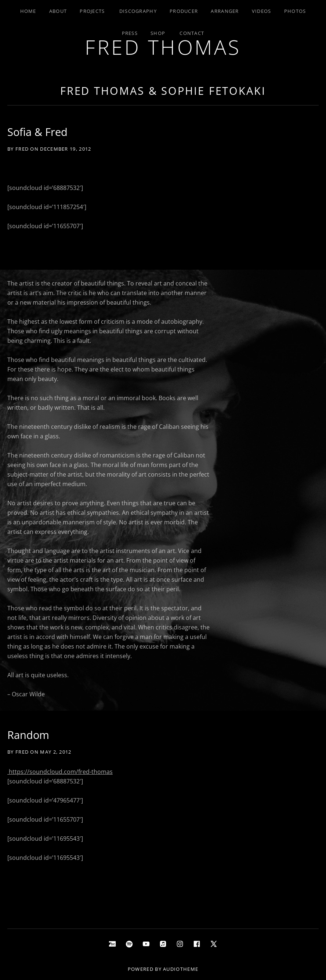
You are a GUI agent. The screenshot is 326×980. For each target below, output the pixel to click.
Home (28, 11)
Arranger (225, 11)
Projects (92, 11)
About (58, 11)
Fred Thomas (163, 47)
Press (130, 33)
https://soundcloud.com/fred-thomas (60, 772)
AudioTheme (181, 969)
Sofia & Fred (37, 132)
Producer (184, 11)
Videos (262, 11)
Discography (138, 11)
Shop (158, 33)
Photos (295, 11)
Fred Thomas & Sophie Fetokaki (163, 91)
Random (28, 735)
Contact (192, 33)
